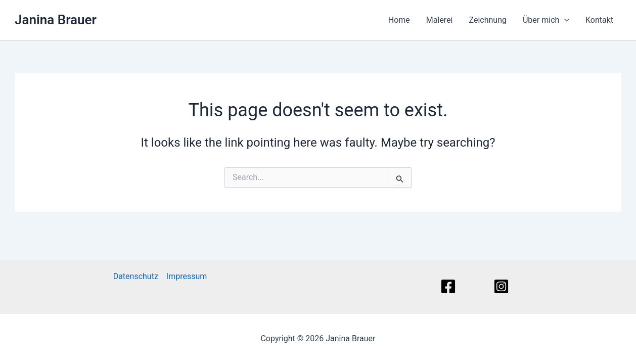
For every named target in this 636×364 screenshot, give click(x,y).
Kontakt (599, 20)
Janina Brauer (56, 20)
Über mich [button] (546, 20)
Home (399, 20)
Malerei (440, 20)
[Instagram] (503, 286)
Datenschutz (136, 276)
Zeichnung (488, 20)
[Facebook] (450, 286)
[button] (564, 20)
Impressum (187, 276)
